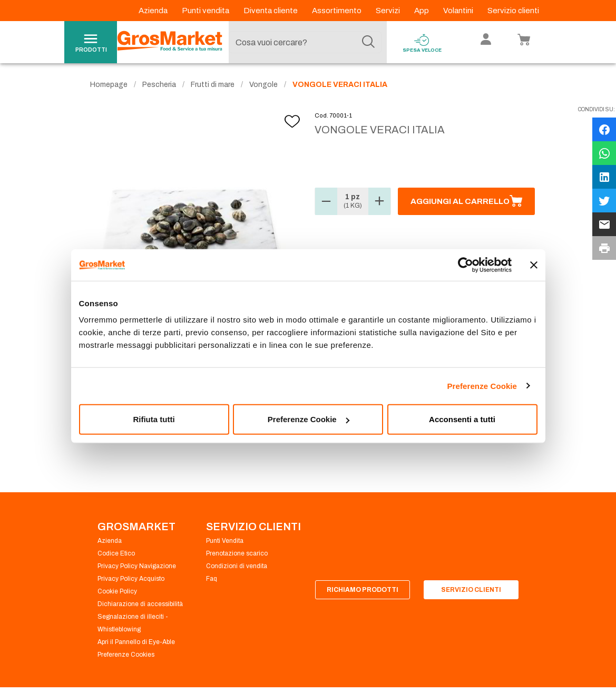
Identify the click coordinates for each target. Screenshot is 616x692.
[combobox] (305, 42)
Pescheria (159, 85)
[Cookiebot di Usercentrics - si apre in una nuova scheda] (466, 265)
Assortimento (338, 11)
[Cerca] (368, 42)
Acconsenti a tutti (462, 419)
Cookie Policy (117, 591)
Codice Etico (116, 553)
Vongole (263, 85)
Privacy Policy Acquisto (131, 579)
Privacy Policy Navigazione (137, 566)
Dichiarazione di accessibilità (140, 604)
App (422, 11)
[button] (326, 201)
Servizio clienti (513, 11)
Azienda (154, 11)
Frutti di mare (213, 85)
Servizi (389, 11)
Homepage (109, 85)
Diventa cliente (271, 11)
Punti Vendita (225, 541)
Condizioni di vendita (237, 566)
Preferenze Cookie (482, 386)
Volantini (459, 11)
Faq (212, 579)
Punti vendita (206, 11)
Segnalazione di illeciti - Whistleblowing (133, 623)
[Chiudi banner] (534, 265)
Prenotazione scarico (237, 553)
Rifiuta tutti (154, 419)
